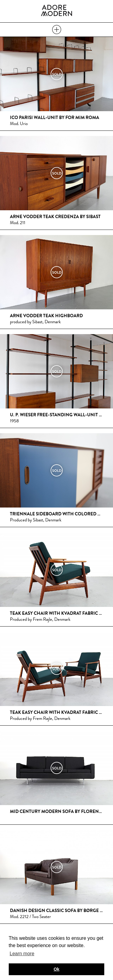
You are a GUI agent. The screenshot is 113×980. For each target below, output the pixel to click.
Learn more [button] (22, 954)
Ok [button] (56, 969)
